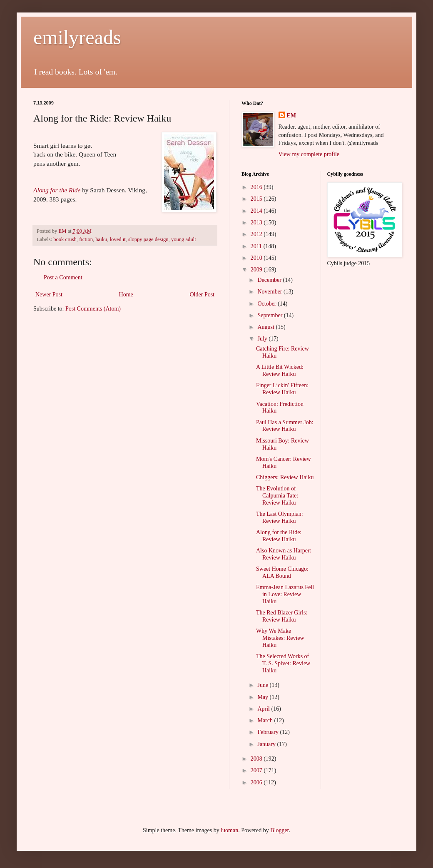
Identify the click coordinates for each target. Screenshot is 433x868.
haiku (101, 239)
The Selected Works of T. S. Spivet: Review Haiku (283, 663)
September (270, 315)
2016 (257, 187)
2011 (257, 246)
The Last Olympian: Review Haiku (280, 517)
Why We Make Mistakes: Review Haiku (280, 638)
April (264, 709)
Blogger (279, 830)
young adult (184, 239)
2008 (257, 759)
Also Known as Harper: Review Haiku (284, 554)
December (270, 280)
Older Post (202, 295)
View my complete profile (309, 154)
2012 (257, 234)
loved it (118, 239)
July (263, 339)
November (270, 292)
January (267, 744)
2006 (257, 782)
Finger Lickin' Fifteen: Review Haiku (282, 389)
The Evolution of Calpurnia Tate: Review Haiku (277, 496)
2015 (257, 199)
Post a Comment (63, 277)
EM (292, 116)
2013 (257, 223)
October (268, 304)
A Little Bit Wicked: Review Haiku (280, 371)
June (263, 685)
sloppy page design (148, 239)
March (266, 720)
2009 (257, 270)
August (266, 327)
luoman (229, 830)
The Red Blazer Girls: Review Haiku (282, 616)
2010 (257, 258)
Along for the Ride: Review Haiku (279, 536)
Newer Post (49, 295)
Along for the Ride (57, 190)
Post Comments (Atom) (93, 309)
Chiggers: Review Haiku (285, 477)
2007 (257, 770)
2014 (257, 211)
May (263, 697)
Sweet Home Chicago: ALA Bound (282, 572)
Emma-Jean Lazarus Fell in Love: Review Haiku (285, 594)
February (269, 732)
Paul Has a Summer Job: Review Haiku (285, 426)
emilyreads (77, 37)
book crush (65, 239)
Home (126, 295)
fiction (86, 239)
